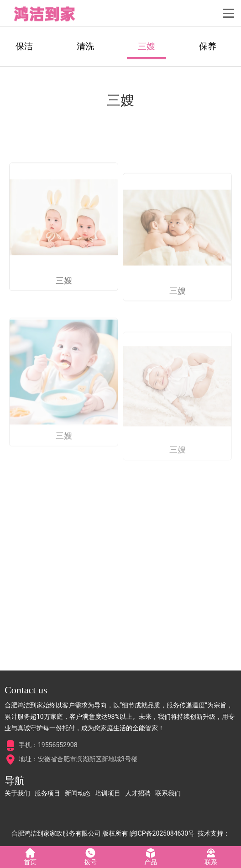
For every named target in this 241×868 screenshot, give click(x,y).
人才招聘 (138, 793)
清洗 (85, 46)
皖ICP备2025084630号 (162, 833)
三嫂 (147, 46)
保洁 (24, 46)
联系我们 (168, 793)
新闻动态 (78, 793)
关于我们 (17, 793)
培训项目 (108, 793)
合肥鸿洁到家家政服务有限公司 (56, 833)
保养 (208, 46)
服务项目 (47, 793)
